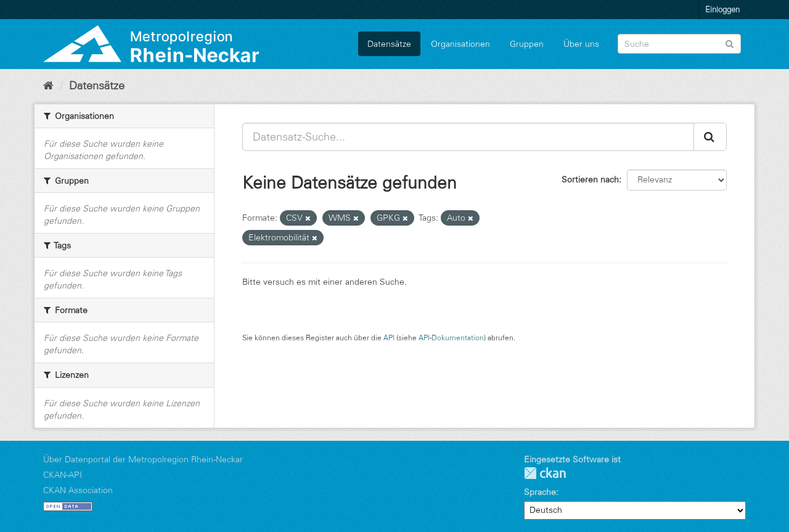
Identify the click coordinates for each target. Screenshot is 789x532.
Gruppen (527, 44)
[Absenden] (730, 43)
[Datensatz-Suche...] (468, 137)
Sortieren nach (590, 179)
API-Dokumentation (451, 338)
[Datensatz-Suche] (679, 44)
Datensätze (389, 44)
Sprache (540, 492)
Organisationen (460, 44)
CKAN (545, 473)
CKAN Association (78, 490)
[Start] (48, 86)
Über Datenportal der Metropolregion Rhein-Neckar (143, 459)
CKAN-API (63, 475)
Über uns (581, 44)
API (389, 338)
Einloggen (722, 9)
